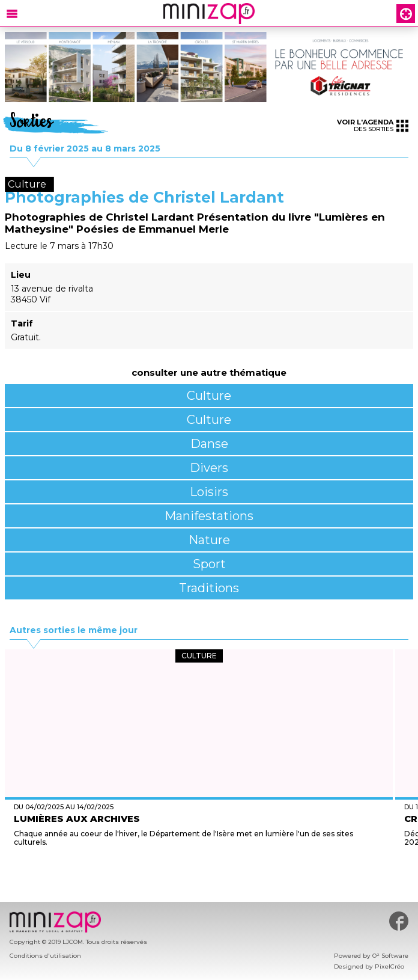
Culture (209, 396)
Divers (209, 468)
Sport (209, 564)
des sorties (373, 125)
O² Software (390, 956)
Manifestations (209, 516)
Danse (209, 444)
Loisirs (209, 492)
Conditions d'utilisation (45, 956)
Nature (209, 540)
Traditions (209, 588)
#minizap (399, 921)
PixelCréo (389, 966)
